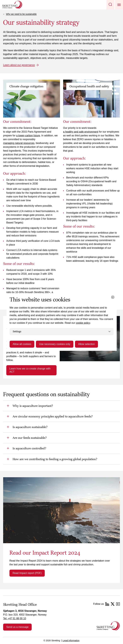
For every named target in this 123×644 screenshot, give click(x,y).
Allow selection (86, 344)
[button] (110, 5)
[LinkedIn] (107, 604)
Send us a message (17, 627)
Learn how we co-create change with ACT (30, 370)
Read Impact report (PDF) (27, 573)
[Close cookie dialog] (113, 297)
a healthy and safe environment (81, 132)
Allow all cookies (22, 344)
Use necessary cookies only (55, 344)
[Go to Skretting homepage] (12, 5)
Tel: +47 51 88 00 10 (15, 618)
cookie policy (83, 323)
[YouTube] (118, 604)
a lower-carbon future (28, 136)
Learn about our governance (19, 65)
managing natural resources (19, 143)
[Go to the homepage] (108, 626)
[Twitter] (113, 604)
